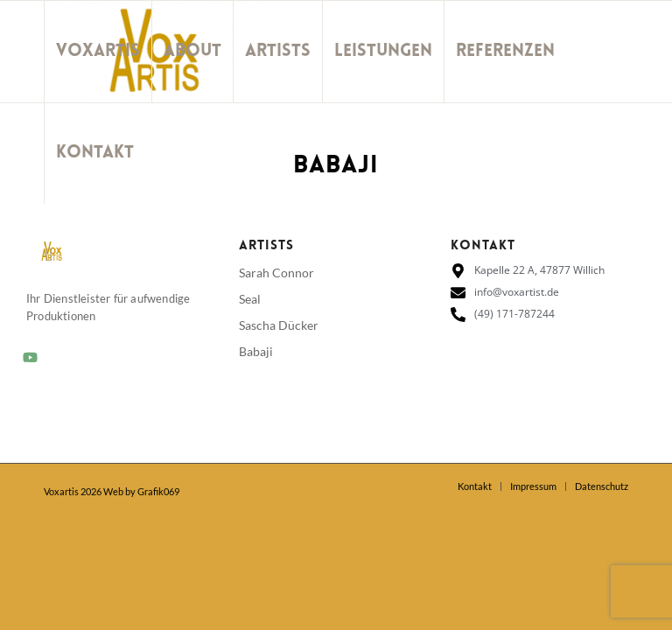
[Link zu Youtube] (49, 254)
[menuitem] (98, 52)
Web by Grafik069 (141, 491)
